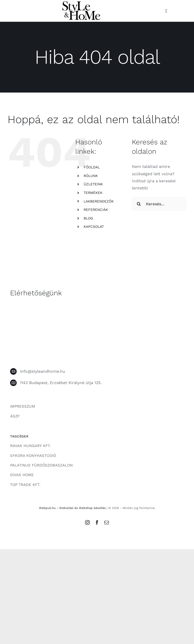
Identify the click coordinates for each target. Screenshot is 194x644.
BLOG (88, 218)
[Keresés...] (159, 204)
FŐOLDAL (92, 167)
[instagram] (87, 522)
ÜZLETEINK (93, 184)
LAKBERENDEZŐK (99, 201)
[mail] (107, 522)
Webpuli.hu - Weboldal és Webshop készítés (72, 508)
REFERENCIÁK (96, 210)
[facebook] (97, 522)
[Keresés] (139, 204)
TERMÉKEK (93, 193)
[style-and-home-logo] (81, 3)
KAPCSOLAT (94, 227)
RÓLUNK (91, 176)
